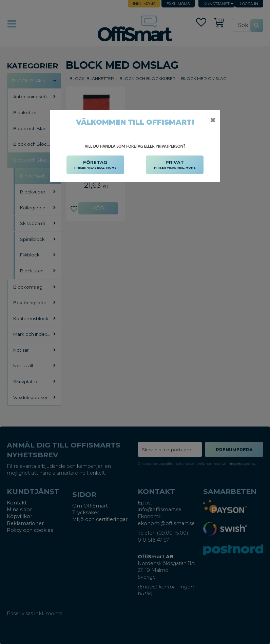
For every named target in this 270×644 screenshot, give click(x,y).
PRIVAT (175, 165)
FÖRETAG (95, 165)
